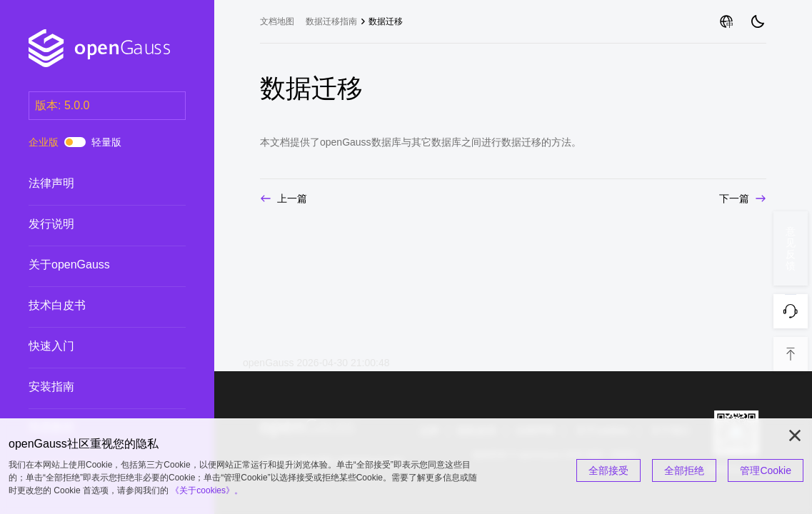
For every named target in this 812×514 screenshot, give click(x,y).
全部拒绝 (684, 470)
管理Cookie (766, 470)
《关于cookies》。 (207, 490)
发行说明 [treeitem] (93, 224)
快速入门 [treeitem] (93, 346)
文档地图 (277, 21)
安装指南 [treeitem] (93, 387)
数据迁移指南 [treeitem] (331, 21)
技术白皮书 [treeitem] (93, 306)
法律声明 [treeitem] (93, 183)
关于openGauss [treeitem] (93, 265)
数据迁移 (386, 21)
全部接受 (608, 470)
